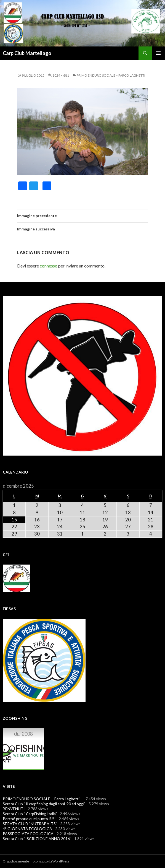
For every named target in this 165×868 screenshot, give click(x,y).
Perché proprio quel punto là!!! (29, 819)
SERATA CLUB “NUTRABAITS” (30, 824)
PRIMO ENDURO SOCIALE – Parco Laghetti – (43, 799)
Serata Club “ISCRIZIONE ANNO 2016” (37, 839)
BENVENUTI (14, 809)
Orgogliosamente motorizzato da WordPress (36, 861)
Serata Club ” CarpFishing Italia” (30, 814)
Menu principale (158, 53)
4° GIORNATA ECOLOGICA (27, 829)
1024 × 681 (61, 75)
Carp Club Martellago (27, 53)
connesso (49, 266)
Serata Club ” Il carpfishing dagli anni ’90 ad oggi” (44, 804)
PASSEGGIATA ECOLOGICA (28, 834)
